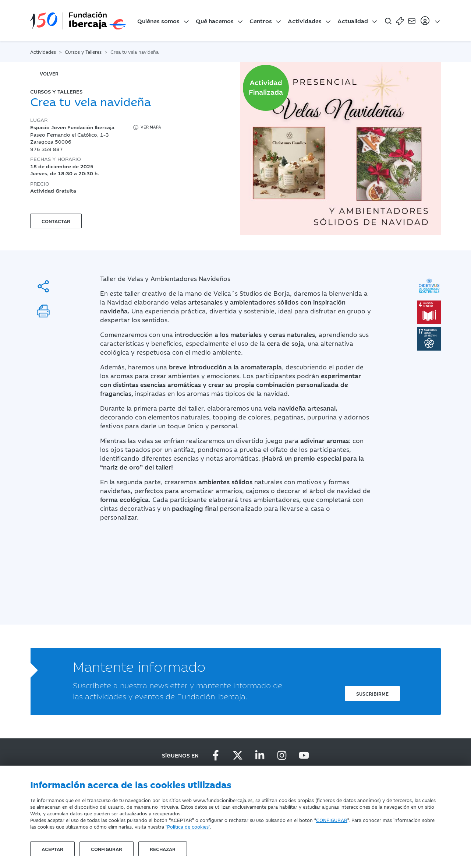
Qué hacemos (215, 21)
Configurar (107, 849)
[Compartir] (43, 286)
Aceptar (52, 849)
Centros (261, 21)
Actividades (305, 21)
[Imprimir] (43, 311)
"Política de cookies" (188, 826)
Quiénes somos (158, 21)
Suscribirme (372, 693)
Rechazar (163, 849)
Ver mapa (147, 127)
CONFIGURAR (332, 820)
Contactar (56, 221)
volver (49, 73)
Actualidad (353, 21)
